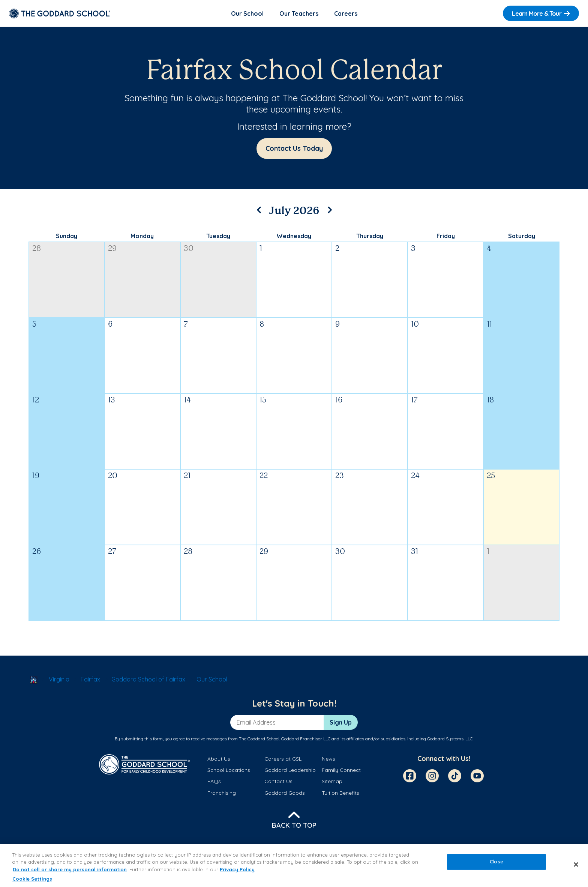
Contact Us (278, 781)
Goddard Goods (285, 793)
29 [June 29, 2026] (112, 249)
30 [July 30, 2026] (340, 552)
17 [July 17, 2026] (414, 400)
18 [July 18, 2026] (490, 400)
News (328, 759)
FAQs (214, 781)
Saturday (522, 236)
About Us (219, 759)
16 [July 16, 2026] (339, 400)
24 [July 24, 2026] (415, 476)
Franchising (222, 793)
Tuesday (218, 236)
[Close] (576, 864)
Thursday (370, 236)
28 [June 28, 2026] (37, 249)
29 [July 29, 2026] (264, 552)
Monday (142, 236)
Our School (247, 14)
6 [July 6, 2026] (110, 325)
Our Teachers (299, 14)
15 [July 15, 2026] (263, 400)
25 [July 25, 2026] (491, 476)
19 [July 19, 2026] (36, 476)
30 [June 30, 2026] (189, 249)
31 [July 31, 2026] (415, 552)
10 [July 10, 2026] (415, 325)
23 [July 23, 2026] (340, 476)
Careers (346, 14)
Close (496, 861)
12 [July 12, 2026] (36, 400)
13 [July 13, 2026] (112, 400)
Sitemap (332, 781)
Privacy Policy (237, 869)
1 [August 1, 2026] (488, 552)
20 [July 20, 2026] (113, 476)
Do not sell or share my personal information (70, 869)
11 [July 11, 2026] (489, 325)
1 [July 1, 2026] (261, 249)
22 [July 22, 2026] (264, 476)
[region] (294, 865)
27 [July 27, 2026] (112, 552)
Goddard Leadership (290, 770)
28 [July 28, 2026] (188, 552)
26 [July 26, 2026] (37, 552)
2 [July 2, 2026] (337, 249)
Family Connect (341, 770)
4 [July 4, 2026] (489, 249)
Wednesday (294, 236)
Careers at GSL (283, 759)
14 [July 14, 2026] (187, 400)
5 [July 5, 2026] (34, 325)
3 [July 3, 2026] (413, 249)
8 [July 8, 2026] (262, 325)
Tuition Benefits (340, 793)
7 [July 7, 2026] (186, 325)
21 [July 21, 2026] (187, 476)
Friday (446, 236)
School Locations (229, 770)
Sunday (67, 236)
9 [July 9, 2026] (337, 325)
